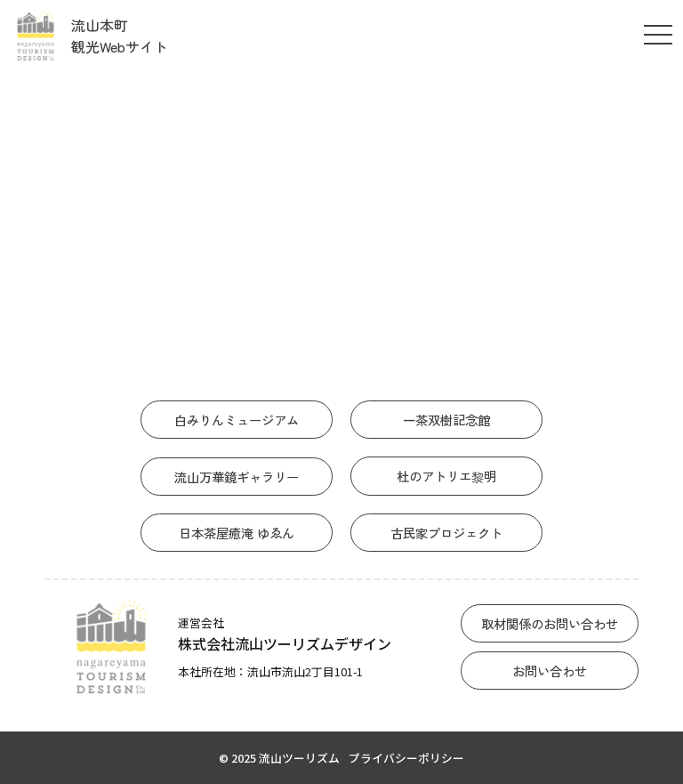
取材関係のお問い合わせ (550, 623)
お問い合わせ (550, 671)
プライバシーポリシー (406, 758)
